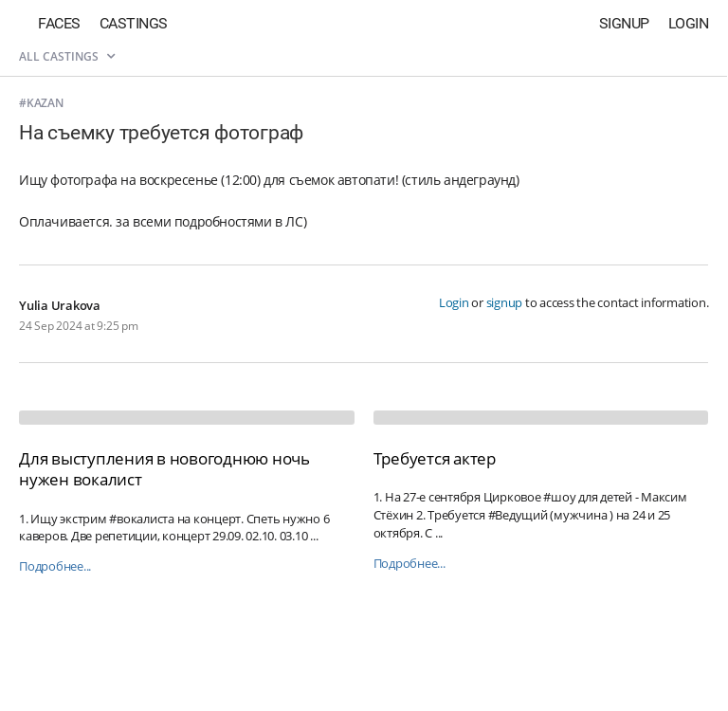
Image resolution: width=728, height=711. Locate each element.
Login (689, 23)
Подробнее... (55, 566)
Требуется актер (435, 458)
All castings (67, 56)
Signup (624, 23)
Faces (59, 23)
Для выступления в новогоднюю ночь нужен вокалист (164, 469)
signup (505, 302)
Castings (134, 23)
